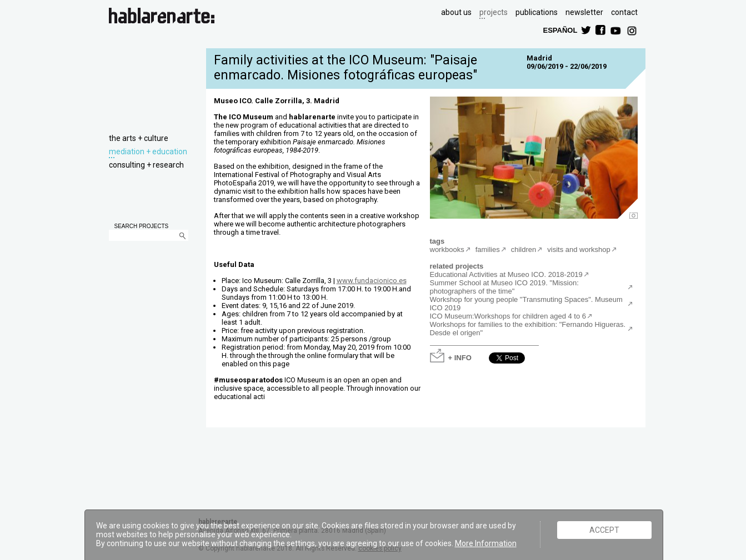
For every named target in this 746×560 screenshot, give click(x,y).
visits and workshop (579, 249)
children (524, 249)
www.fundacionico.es (372, 281)
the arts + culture (139, 138)
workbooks (447, 249)
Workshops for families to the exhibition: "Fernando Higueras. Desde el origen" (528, 329)
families (488, 249)
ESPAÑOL (560, 30)
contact (624, 12)
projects (494, 12)
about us (456, 12)
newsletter (584, 12)
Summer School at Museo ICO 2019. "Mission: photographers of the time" (504, 287)
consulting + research (146, 165)
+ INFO (460, 357)
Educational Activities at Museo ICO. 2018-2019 (506, 274)
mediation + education (148, 152)
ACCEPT (604, 530)
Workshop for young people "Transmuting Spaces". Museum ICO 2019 (526, 304)
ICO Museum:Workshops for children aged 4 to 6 (508, 316)
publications (537, 12)
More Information (486, 543)
